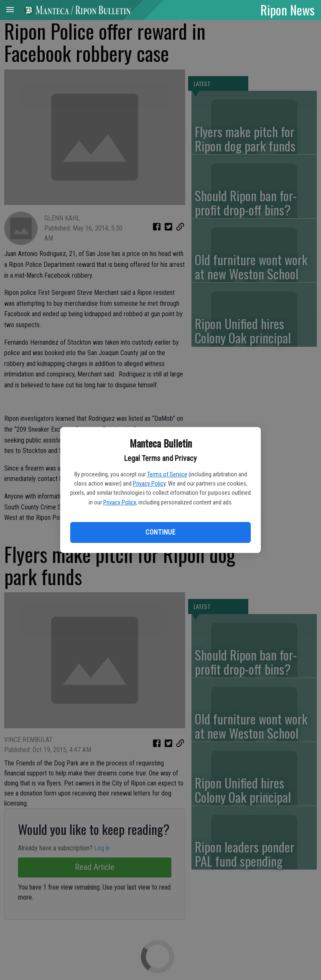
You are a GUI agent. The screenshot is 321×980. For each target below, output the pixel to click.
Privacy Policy (149, 484)
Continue (160, 532)
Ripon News (288, 10)
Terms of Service (167, 474)
